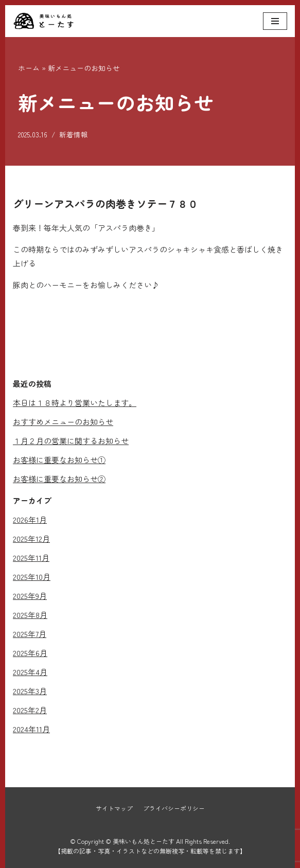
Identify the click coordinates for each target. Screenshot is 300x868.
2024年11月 (31, 729)
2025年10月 (32, 577)
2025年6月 (30, 653)
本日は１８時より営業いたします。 (75, 403)
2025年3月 (30, 691)
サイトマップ (114, 808)
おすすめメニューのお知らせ (63, 422)
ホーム (29, 68)
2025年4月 (30, 672)
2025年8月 (30, 615)
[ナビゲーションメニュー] (275, 21)
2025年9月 (30, 596)
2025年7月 (30, 634)
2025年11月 (31, 557)
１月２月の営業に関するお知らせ (71, 441)
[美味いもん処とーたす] (44, 21)
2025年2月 (30, 710)
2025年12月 (31, 538)
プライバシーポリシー (174, 808)
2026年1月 (30, 519)
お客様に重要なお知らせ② (59, 479)
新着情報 (74, 134)
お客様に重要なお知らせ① (59, 460)
